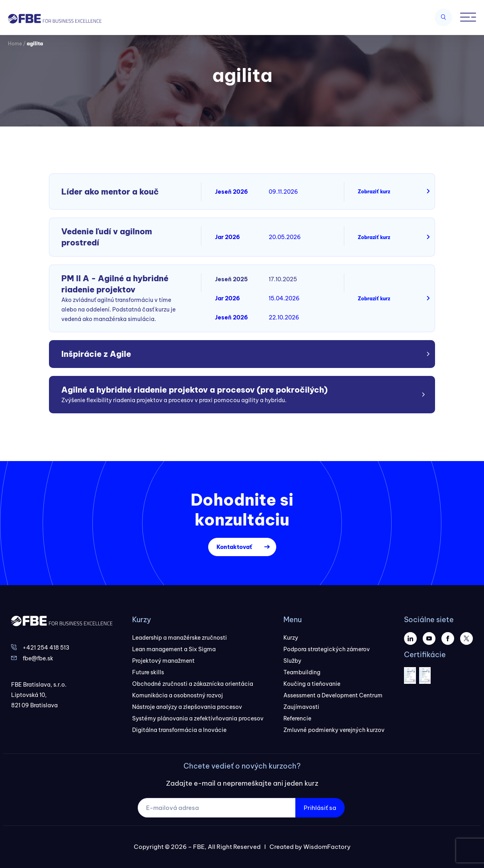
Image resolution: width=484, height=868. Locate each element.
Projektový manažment (163, 661)
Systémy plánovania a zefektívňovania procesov (198, 718)
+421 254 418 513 (46, 648)
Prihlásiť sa (320, 808)
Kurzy (291, 638)
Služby (292, 661)
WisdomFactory (327, 847)
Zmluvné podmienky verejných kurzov (334, 730)
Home (15, 44)
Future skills (148, 672)
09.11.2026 (283, 192)
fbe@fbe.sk (38, 658)
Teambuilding (302, 672)
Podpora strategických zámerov (327, 649)
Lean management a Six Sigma (174, 649)
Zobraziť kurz (374, 192)
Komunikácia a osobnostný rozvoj (178, 695)
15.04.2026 (284, 298)
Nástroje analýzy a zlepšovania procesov (187, 707)
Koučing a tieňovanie (312, 684)
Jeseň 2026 (231, 192)
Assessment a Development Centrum (333, 695)
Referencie (297, 718)
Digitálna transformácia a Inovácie (179, 730)
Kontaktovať (234, 547)
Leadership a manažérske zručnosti (180, 638)
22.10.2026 (284, 317)
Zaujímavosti (301, 707)
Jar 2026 (227, 237)
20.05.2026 (285, 237)
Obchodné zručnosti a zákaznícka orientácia (193, 684)
